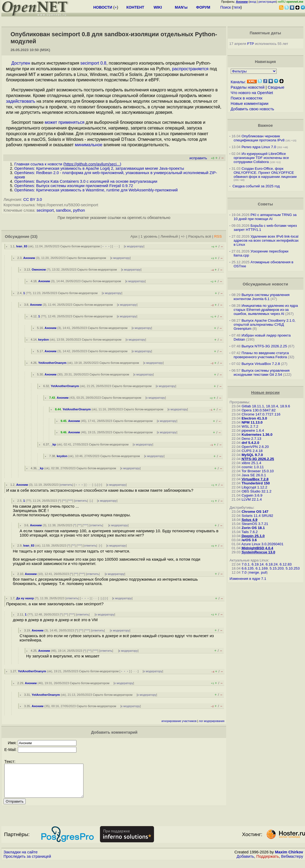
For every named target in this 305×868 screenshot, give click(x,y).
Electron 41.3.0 (254, 418)
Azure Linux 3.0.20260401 (262, 544)
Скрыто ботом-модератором (80, 246)
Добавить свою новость (252, 109)
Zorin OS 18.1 (253, 528)
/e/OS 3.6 (249, 540)
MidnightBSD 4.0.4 (257, 548)
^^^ (70, 501)
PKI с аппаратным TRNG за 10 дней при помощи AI (265, 217)
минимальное (89, 145)
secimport (45, 210)
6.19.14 (257, 564)
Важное (265, 125)
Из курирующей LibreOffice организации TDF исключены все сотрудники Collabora (261, 158)
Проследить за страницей (27, 863)
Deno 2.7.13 (251, 439)
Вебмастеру (292, 863)
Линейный (169, 236)
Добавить (245, 863)
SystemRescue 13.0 (258, 552)
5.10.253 (293, 568)
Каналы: (238, 82)
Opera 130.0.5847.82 (259, 410)
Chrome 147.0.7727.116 (261, 414)
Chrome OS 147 (255, 512)
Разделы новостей (248, 87)
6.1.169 (262, 568)
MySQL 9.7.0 (252, 455)
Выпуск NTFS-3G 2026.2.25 (264, 346)
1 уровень (149, 236)
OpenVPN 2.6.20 (255, 447)
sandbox (63, 210)
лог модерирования (212, 721)
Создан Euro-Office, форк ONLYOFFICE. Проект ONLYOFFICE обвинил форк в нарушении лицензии (265, 173)
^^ (64, 501)
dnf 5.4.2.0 (250, 443)
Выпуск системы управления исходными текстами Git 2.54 (262, 373)
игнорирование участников (179, 721)
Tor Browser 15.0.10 (258, 471)
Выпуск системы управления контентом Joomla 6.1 (262, 297)
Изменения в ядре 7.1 (248, 579)
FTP (251, 44)
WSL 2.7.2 (250, 426)
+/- (183, 236)
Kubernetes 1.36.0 (257, 435)
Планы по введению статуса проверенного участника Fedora (261, 355)
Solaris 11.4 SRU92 (257, 516)
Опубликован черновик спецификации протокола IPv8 (259, 138)
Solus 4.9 (249, 520)
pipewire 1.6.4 (253, 430)
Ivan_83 (22, 246)
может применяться (65, 122)
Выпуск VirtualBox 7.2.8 (261, 364)
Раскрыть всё (200, 236)
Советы (265, 204)
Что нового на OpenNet (252, 93)
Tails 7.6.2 (250, 532)
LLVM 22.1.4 (252, 499)
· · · (116, 246)
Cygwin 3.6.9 (252, 495)
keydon (44, 340)
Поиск (225, 7)
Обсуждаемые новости (265, 284)
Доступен (21, 63)
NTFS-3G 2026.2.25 (258, 459)
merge (254, 572)
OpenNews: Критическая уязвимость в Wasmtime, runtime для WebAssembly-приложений (96, 190)
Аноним (29, 258)
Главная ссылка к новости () (68, 164)
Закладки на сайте (21, 859)
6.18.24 (272, 564)
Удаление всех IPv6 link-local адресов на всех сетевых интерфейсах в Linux (266, 240)
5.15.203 (277, 568)
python (79, 210)
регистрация (267, 2)
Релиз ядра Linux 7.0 (259, 147)
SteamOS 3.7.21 (255, 524)
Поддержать (268, 863)
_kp (53, 444)
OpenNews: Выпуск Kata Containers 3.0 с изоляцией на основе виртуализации (86, 181)
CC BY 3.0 (33, 199)
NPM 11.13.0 (252, 422)
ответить (66, 485)
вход (253, 2)
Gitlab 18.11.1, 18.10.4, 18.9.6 (266, 406)
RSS (218, 236)
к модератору (134, 246)
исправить (198, 158)
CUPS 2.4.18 (252, 451)
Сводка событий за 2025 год (256, 186)
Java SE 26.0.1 (254, 475)
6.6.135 (247, 568)
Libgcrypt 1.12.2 (254, 487)
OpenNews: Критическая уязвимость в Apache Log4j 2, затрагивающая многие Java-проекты (99, 168)
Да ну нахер (25, 598)
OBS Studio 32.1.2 (256, 491)
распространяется (190, 69)
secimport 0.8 (93, 63)
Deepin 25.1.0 (253, 536)
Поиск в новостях (247, 98)
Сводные (276, 87)
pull (264, 572)
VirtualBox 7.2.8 (255, 479)
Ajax (134, 236)
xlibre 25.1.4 (251, 463)
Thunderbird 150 (256, 483)
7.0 (244, 572)
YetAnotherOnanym (52, 363)
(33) (34, 237)
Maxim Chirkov (289, 859)
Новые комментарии (250, 104)
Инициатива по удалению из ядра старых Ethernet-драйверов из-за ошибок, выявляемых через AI (266, 310)
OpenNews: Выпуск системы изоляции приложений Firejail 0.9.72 (74, 186)
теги (237, 7)
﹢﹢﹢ (106, 246)
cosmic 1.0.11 (253, 467)
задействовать (21, 101)
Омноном (39, 270)
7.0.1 (246, 564)
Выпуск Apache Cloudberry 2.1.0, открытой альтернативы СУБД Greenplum (265, 325)
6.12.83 (286, 564)
